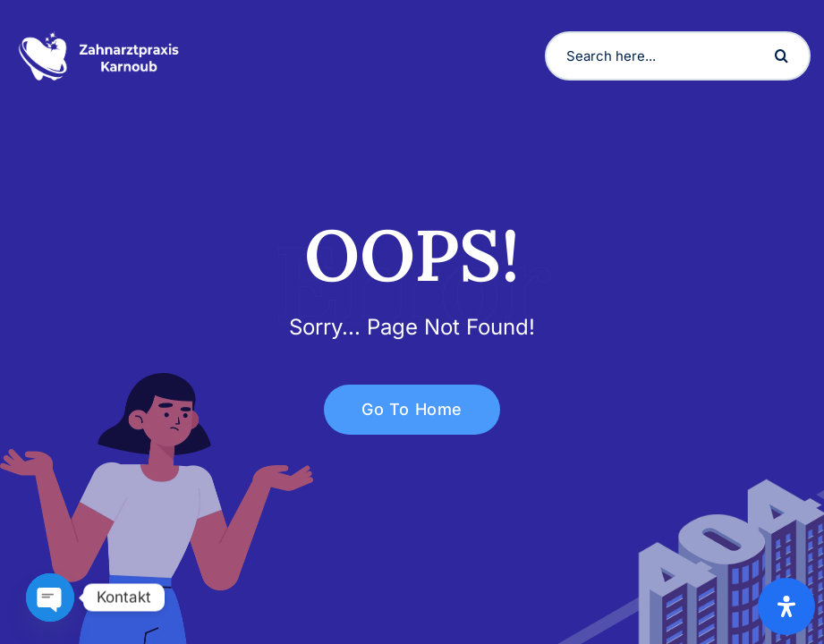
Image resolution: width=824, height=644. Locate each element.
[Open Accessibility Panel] (786, 606)
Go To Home (402, 409)
